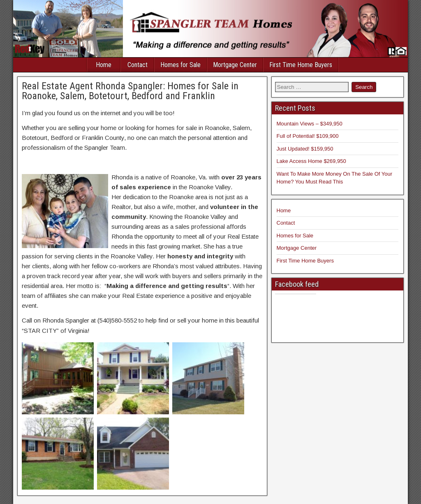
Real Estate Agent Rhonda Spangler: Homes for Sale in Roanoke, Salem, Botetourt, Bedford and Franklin (130, 91)
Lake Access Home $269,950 (311, 161)
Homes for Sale (180, 65)
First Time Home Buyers (301, 65)
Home (104, 65)
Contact (138, 65)
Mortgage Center (235, 65)
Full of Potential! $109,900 (308, 136)
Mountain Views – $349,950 (310, 124)
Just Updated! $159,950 (305, 149)
